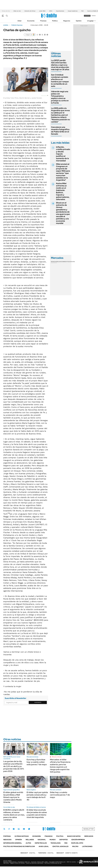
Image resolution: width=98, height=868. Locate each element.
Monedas (54, 262)
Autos (28, 843)
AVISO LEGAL (44, 846)
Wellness (30, 840)
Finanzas (43, 21)
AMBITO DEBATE (67, 853)
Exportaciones (60, 11)
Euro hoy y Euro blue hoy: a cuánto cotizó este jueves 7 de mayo (37, 762)
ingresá (94, 16)
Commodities (65, 262)
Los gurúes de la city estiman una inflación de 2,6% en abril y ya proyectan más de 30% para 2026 (14, 766)
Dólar (20, 21)
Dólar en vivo (17, 11)
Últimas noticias (22, 836)
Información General (13, 843)
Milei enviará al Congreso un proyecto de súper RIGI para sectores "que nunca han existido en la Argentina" (63, 172)
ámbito (6, 25)
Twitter (4, 829)
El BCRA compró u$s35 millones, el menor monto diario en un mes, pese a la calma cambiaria (14, 815)
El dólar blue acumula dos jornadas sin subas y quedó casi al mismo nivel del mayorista (37, 814)
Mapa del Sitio (77, 843)
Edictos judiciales (60, 846)
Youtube (24, 829)
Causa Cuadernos (73, 11)
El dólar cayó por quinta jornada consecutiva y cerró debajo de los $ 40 (37, 796)
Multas (75, 846)
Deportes (64, 840)
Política (55, 21)
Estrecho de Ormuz (30, 11)
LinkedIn (19, 829)
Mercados (89, 836)
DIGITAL (28, 853)
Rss (66, 843)
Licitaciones (87, 846)
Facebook (9, 829)
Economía (31, 21)
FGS (82, 11)
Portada (7, 836)
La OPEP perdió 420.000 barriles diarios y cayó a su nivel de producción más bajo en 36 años (60, 65)
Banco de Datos (74, 836)
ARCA (51, 11)
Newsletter (94, 21)
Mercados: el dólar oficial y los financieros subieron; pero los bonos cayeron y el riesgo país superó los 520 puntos (60, 766)
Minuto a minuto (57, 757)
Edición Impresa (78, 840)
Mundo (53, 840)
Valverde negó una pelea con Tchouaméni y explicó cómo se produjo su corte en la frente (60, 97)
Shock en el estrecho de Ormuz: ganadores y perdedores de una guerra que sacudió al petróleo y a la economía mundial (63, 213)
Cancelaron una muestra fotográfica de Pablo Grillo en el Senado (60, 131)
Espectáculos (41, 843)
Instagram (14, 829)
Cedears (72, 262)
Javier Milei (42, 11)
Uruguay (90, 21)
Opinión (79, 21)
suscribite (87, 16)
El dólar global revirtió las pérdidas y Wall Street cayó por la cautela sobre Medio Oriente (13, 797)
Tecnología (56, 843)
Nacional (42, 840)
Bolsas (59, 262)
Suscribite (38, 702)
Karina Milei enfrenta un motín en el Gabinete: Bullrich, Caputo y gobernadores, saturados (63, 191)
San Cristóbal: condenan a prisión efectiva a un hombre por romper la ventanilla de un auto (60, 80)
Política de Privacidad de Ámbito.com (19, 846)
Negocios (67, 21)
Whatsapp (29, 829)
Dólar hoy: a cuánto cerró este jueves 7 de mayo (60, 795)
